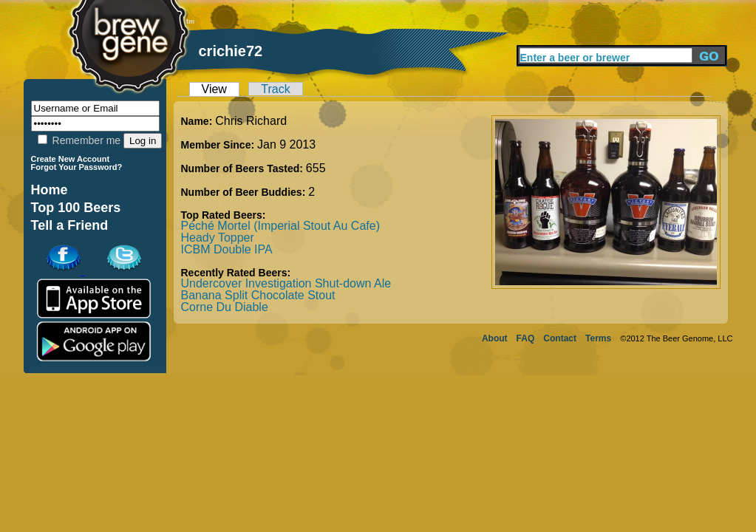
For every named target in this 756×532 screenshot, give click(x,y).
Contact (560, 338)
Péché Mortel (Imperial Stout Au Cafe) (280, 226)
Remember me (79, 140)
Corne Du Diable (225, 307)
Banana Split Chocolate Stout (258, 295)
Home (50, 190)
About (495, 338)
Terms (598, 338)
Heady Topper (218, 238)
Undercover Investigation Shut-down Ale (286, 283)
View (214, 89)
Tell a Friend (70, 225)
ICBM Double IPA (227, 249)
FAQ (526, 338)
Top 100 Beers (76, 208)
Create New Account (71, 159)
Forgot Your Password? (77, 167)
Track (275, 89)
